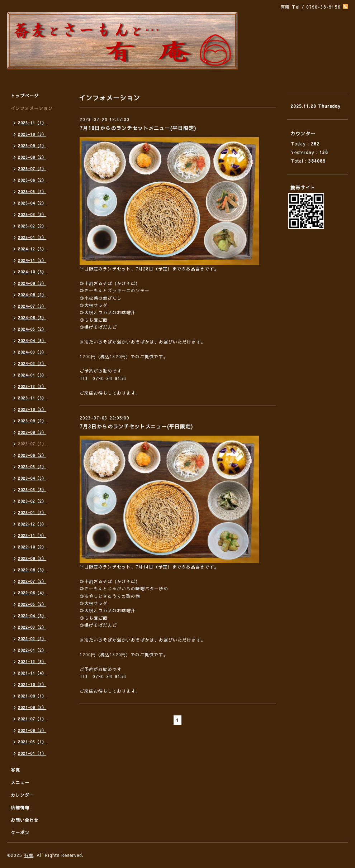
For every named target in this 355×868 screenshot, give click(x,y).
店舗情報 (20, 807)
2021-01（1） (32, 753)
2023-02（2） (32, 501)
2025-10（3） (32, 134)
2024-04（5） (32, 341)
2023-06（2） (32, 455)
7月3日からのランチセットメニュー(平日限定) (136, 426)
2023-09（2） (32, 421)
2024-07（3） (32, 306)
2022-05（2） (32, 604)
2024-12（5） (32, 249)
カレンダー (22, 795)
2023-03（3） (32, 490)
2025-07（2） (32, 169)
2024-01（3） (32, 375)
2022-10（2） (32, 547)
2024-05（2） (32, 329)
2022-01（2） (32, 650)
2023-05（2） (32, 467)
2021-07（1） (32, 719)
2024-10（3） (32, 272)
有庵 (29, 855)
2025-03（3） (32, 214)
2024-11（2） (32, 260)
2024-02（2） (32, 363)
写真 (15, 770)
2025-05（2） (32, 191)
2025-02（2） (32, 226)
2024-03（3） (32, 352)
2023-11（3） (32, 398)
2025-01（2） (32, 237)
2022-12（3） (32, 524)
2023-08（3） (32, 432)
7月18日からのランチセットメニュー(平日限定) (138, 128)
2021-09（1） (32, 696)
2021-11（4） (32, 673)
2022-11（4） (32, 535)
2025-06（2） (32, 180)
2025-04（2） (32, 203)
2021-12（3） (32, 661)
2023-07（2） (32, 444)
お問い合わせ (25, 820)
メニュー (20, 782)
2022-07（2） (32, 581)
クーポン (20, 833)
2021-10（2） (32, 684)
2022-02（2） (32, 639)
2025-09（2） (32, 146)
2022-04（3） (32, 616)
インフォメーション (32, 108)
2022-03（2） (32, 627)
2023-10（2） (32, 409)
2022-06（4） (32, 593)
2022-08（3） (32, 570)
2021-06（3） (32, 730)
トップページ (25, 96)
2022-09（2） (32, 558)
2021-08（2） (32, 707)
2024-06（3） (32, 318)
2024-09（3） (32, 283)
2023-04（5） (32, 478)
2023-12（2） (32, 386)
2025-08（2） (32, 157)
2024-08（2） (32, 295)
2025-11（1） (32, 123)
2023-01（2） (32, 512)
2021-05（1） (32, 742)
